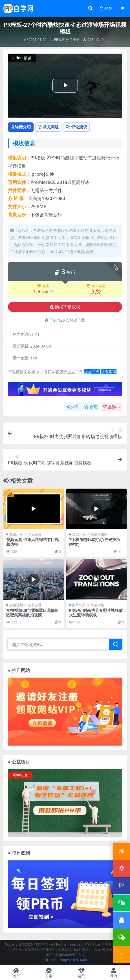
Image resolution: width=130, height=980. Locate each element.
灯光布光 (79, 534)
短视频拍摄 (99, 534)
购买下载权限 (65, 307)
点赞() (111, 407)
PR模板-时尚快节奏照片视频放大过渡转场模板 (96, 613)
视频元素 (16, 534)
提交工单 (92, 372)
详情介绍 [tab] (21, 127)
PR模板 (60, 40)
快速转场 (97, 605)
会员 (43, 286)
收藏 (91, 407)
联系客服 (109, 372)
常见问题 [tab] (48, 127)
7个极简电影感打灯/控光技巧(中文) (95, 542)
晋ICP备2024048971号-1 (65, 955)
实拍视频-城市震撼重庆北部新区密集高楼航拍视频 (32, 613)
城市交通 (34, 605)
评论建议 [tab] (76, 127)
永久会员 (96, 286)
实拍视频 (16, 605)
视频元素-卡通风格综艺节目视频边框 (32, 542)
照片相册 (73, 40)
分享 (72, 407)
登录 (106, 9)
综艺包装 (34, 534)
